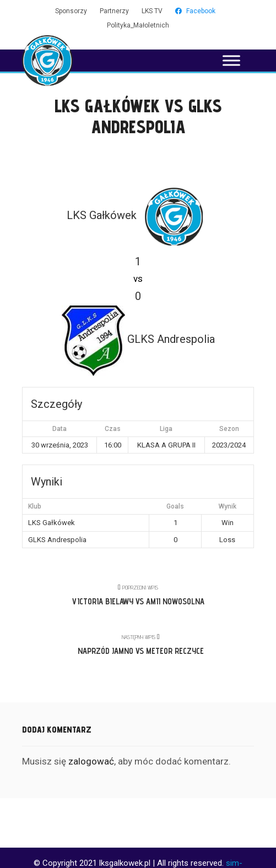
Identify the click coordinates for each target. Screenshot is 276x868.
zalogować (91, 761)
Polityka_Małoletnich (138, 25)
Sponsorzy (71, 11)
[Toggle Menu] (231, 60)
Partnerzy (114, 11)
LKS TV (152, 11)
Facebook (195, 11)
